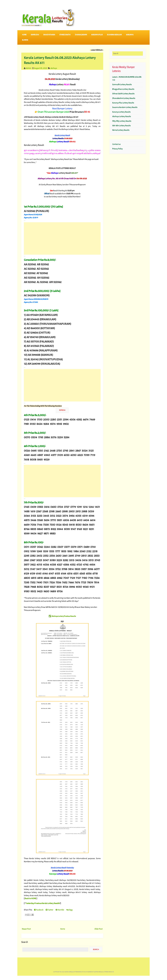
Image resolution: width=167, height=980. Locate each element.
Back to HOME (31, 898)
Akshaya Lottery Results (122, 116)
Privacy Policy (117, 149)
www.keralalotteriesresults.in (75, 972)
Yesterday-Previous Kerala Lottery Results (43, 903)
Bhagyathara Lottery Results (123, 89)
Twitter (49, 910)
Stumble (60, 910)
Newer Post (26, 929)
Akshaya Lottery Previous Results (64, 616)
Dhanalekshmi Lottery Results (124, 98)
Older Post (98, 929)
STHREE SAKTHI (65, 35)
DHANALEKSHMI (81, 35)
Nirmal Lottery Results (121, 130)
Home (24, 35)
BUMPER (25, 40)
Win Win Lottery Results (121, 126)
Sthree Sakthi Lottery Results (123, 94)
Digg (69, 910)
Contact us (116, 144)
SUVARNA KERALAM (114, 35)
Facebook (39, 910)
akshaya (54, 68)
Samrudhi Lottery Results (122, 85)
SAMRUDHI (35, 35)
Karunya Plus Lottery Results (123, 103)
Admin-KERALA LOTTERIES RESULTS (104, 972)
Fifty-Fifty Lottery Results (122, 121)
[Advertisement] (62, 238)
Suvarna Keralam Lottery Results (125, 107)
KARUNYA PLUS (97, 35)
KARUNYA (130, 35)
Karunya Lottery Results (121, 112)
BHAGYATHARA (49, 35)
